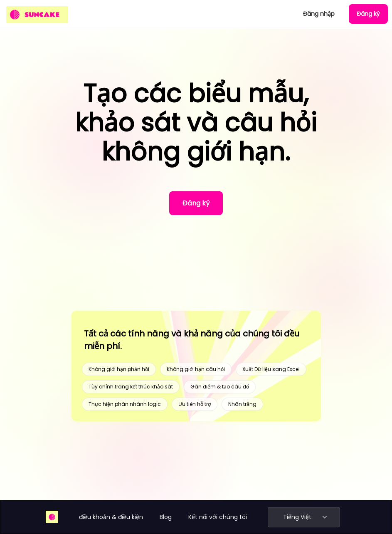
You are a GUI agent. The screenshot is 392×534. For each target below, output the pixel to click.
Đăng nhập (319, 14)
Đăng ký (368, 14)
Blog (166, 517)
